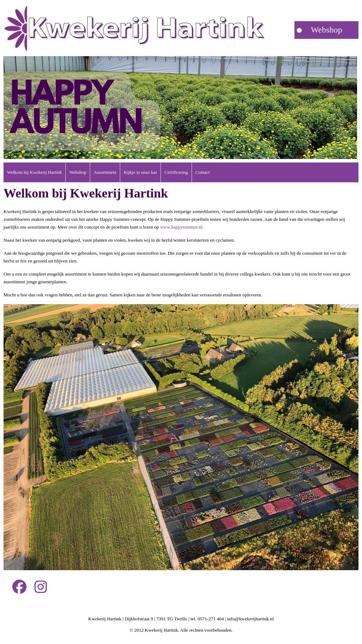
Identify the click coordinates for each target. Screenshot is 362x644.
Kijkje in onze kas (140, 172)
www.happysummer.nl (181, 227)
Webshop (78, 172)
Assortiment (105, 172)
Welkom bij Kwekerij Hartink (34, 172)
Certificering (176, 172)
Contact (203, 172)
